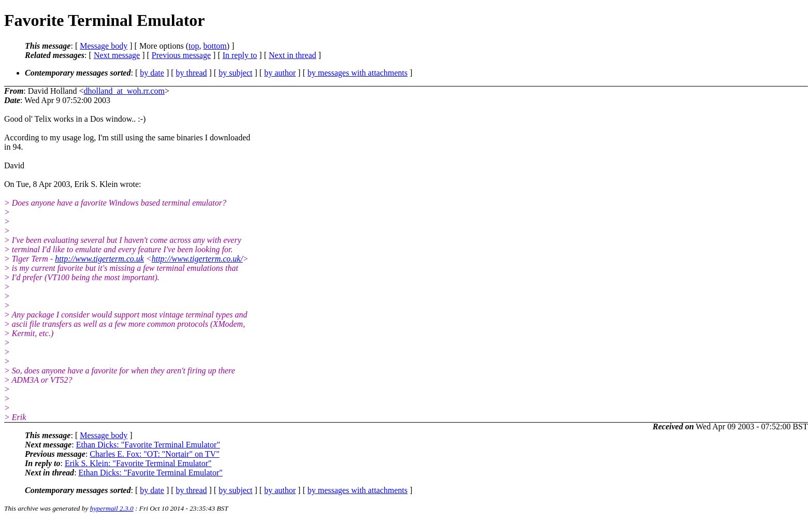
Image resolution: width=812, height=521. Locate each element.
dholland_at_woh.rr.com (124, 91)
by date (152, 73)
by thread (192, 73)
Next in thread (293, 55)
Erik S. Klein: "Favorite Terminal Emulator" (138, 463)
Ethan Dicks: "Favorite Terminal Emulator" (148, 445)
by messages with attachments (358, 73)
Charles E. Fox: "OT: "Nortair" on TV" (154, 454)
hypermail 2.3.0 (112, 508)
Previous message (181, 55)
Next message (117, 55)
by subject (235, 73)
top (194, 46)
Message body (104, 46)
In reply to (240, 55)
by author (280, 73)
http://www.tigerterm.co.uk (99, 259)
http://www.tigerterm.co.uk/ (197, 259)
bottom (215, 46)
